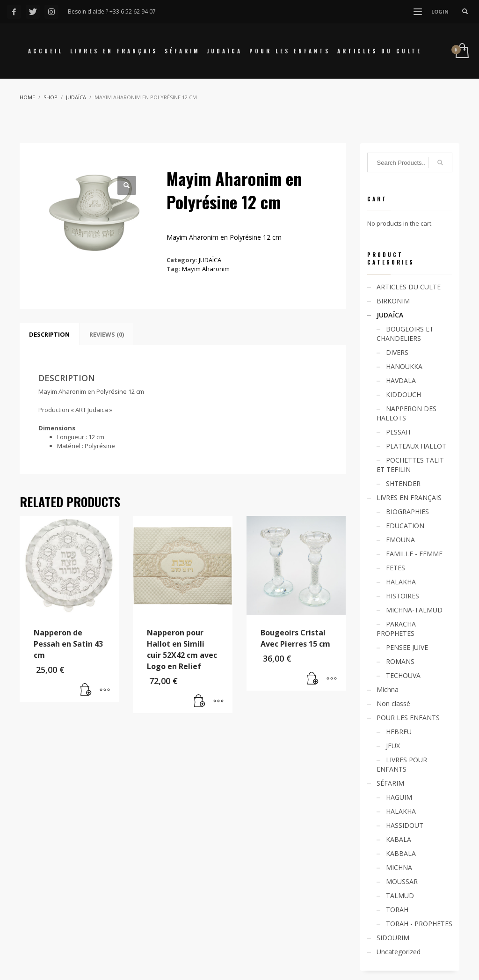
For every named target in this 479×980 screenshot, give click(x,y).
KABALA (399, 839)
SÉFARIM (390, 783)
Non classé (393, 704)
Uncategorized (399, 952)
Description (49, 334)
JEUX (393, 746)
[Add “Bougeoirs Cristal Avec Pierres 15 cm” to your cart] (313, 679)
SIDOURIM (393, 938)
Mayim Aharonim (206, 269)
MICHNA (399, 867)
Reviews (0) (107, 334)
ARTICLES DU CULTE (409, 287)
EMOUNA (400, 540)
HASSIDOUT (405, 825)
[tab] (49, 334)
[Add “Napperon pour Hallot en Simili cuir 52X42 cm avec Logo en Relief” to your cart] (200, 701)
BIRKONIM (393, 301)
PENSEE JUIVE (407, 647)
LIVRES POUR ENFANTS (402, 764)
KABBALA (401, 853)
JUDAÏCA (210, 260)
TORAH (397, 910)
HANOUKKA (404, 366)
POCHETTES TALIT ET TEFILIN (410, 465)
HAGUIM (399, 797)
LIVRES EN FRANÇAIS (409, 497)
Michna (388, 689)
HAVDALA (401, 380)
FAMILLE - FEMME (414, 554)
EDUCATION (405, 526)
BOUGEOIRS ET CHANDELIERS (405, 334)
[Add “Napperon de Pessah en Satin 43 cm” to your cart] (86, 690)
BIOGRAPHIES (407, 512)
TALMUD (400, 895)
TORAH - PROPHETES (419, 924)
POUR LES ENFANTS (408, 718)
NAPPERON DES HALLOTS (406, 413)
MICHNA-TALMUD (414, 610)
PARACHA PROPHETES (396, 629)
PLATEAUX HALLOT (416, 446)
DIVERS (397, 352)
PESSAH (398, 432)
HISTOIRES (403, 596)
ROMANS (400, 661)
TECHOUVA (403, 675)
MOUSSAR (402, 881)
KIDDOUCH (403, 394)
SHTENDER (403, 483)
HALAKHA (401, 582)
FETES (396, 568)
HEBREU (399, 732)
